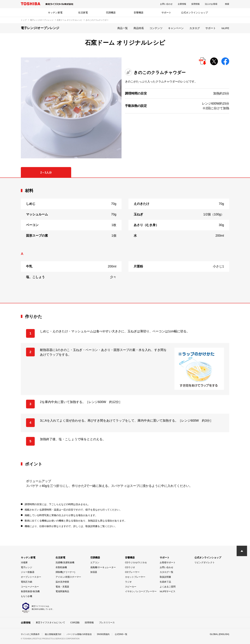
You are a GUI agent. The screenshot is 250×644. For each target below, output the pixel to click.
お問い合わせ (166, 4)
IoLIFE (225, 28)
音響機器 (139, 13)
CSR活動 (75, 623)
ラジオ (128, 582)
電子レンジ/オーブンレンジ (42, 20)
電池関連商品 (62, 591)
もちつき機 (26, 596)
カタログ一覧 (166, 572)
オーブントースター (31, 577)
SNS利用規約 (103, 634)
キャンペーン (176, 28)
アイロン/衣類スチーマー (68, 577)
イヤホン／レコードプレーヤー (141, 591)
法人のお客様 (211, 4)
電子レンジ (26, 567)
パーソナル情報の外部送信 (79, 634)
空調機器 (111, 13)
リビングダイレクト (205, 562)
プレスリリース (107, 623)
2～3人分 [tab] (46, 173)
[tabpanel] (125, 240)
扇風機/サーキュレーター (103, 567)
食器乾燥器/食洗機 (30, 591)
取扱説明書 (165, 577)
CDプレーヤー (132, 572)
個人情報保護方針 (53, 634)
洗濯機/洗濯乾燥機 (65, 562)
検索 (227, 4)
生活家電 (83, 13)
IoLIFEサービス (168, 591)
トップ (24, 20)
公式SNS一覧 (121, 634)
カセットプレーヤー (135, 577)
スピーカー (131, 587)
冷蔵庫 (24, 562)
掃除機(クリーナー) (65, 572)
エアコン (95, 562)
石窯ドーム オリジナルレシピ (69, 20)
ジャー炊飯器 (28, 572)
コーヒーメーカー (30, 587)
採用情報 (195, 4)
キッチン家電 (55, 13)
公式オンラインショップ (194, 13)
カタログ (195, 28)
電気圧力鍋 (26, 582)
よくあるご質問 (168, 587)
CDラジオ (130, 567)
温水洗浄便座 (62, 582)
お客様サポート (168, 562)
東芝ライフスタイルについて (50, 623)
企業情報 (182, 4)
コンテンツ (156, 28)
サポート (166, 13)
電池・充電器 (62, 587)
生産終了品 (165, 582)
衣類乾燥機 (61, 567)
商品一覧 (123, 28)
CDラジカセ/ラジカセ (136, 562)
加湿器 (94, 572)
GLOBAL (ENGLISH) (219, 634)
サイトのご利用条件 (30, 634)
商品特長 (139, 28)
